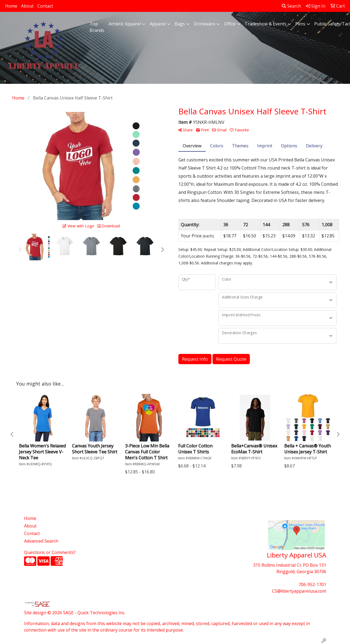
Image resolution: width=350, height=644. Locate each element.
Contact (45, 6)
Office (230, 24)
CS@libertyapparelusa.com (299, 591)
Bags (180, 24)
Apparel (158, 24)
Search (291, 6)
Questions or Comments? (50, 552)
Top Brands (97, 27)
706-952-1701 (312, 585)
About (27, 6)
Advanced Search (41, 541)
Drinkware (205, 24)
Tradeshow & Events (266, 24)
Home (11, 6)
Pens (300, 24)
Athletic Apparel (125, 24)
